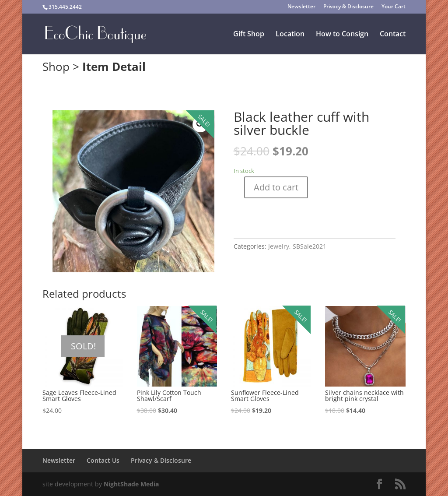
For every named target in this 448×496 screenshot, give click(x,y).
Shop (56, 67)
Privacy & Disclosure (348, 7)
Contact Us (103, 460)
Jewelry (279, 246)
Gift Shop (249, 35)
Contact (393, 35)
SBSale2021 (310, 246)
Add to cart (276, 187)
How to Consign (342, 35)
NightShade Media (131, 484)
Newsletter (301, 7)
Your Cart (394, 7)
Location (290, 35)
